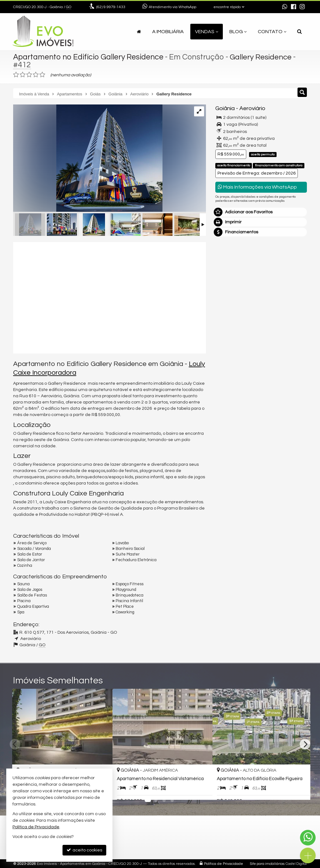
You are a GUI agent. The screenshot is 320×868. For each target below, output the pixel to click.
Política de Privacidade (224, 863)
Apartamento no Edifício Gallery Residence (90, 57)
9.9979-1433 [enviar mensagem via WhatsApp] (111, 7)
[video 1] (110, 297)
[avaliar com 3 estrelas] (29, 75)
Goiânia (225, 108)
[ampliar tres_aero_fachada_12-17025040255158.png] (88, 159)
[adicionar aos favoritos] (201, 790)
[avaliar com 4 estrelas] (36, 75)
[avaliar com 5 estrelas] (42, 75)
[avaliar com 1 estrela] (16, 75)
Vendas (207, 32)
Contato (272, 32)
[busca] (300, 32)
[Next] (305, 744)
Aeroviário (252, 108)
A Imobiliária (168, 32)
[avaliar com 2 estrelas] (23, 75)
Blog (238, 32)
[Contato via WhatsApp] (308, 838)
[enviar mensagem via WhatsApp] (285, 7)
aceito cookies (84, 850)
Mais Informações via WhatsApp (257, 187)
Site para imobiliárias (267, 863)
